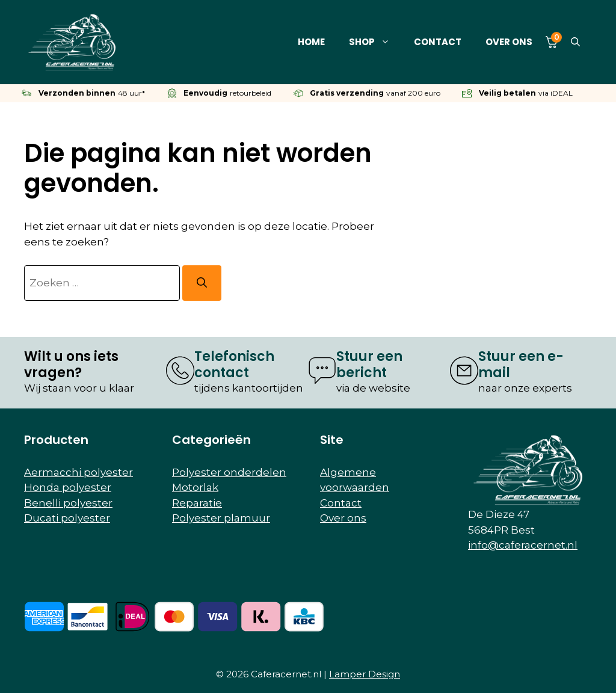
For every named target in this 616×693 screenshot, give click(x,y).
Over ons (509, 42)
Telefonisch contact (234, 364)
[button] (575, 42)
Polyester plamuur (221, 518)
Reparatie (197, 503)
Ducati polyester (67, 518)
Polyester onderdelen (229, 472)
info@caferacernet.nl (523, 545)
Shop (375, 42)
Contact (438, 42)
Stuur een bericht (369, 364)
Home (311, 42)
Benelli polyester (68, 503)
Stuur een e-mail (521, 364)
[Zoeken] (202, 283)
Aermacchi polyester (79, 472)
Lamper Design (365, 674)
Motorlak (195, 487)
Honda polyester (68, 487)
